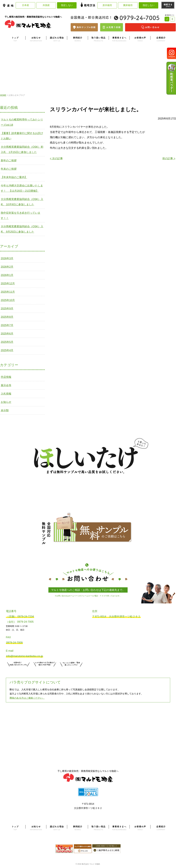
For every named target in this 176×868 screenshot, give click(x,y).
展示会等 (6, 385)
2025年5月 (7, 342)
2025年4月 (7, 350)
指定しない (67, 5)
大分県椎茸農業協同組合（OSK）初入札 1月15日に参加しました (22, 150)
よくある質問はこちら (88, 717)
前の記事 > (169, 158)
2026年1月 (7, 275)
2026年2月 (7, 267)
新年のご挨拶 (9, 160)
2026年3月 (7, 258)
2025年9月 (7, 309)
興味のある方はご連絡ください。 (27, 698)
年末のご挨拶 (9, 169)
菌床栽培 (128, 5)
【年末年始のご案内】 (14, 177)
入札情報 (6, 394)
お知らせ (6, 402)
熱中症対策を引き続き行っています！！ (21, 215)
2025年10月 (8, 300)
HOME (3, 95)
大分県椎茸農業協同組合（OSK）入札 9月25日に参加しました (22, 229)
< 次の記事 (56, 158)
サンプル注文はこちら (18, 670)
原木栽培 (107, 5)
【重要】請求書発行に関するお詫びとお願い (22, 136)
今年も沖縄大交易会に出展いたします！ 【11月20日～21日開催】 (22, 188)
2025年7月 (7, 325)
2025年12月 (8, 283)
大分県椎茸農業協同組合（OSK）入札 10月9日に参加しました (22, 202)
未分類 (5, 410)
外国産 (46, 5)
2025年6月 (7, 334)
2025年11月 (8, 292)
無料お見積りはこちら (45, 670)
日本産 (26, 5)
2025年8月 (7, 317)
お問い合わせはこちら (71, 670)
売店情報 (6, 377)
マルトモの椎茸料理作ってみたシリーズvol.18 (22, 122)
